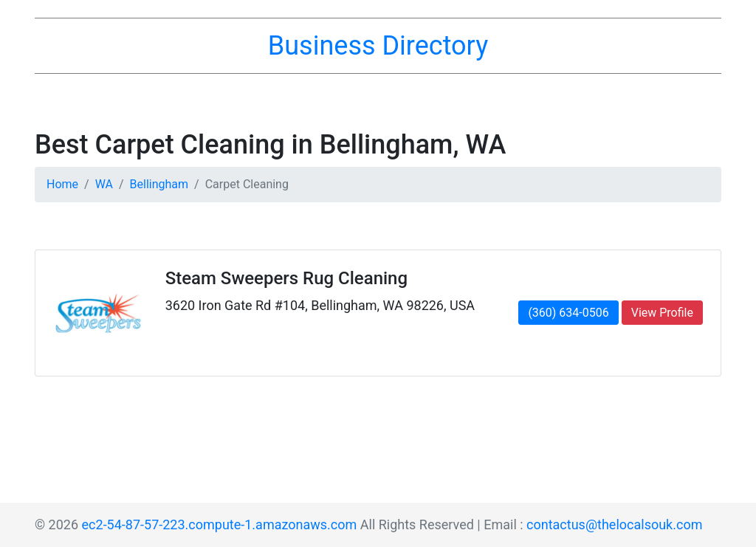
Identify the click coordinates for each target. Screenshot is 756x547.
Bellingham (159, 184)
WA (104, 184)
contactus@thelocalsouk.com (614, 524)
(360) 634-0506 (568, 313)
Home (62, 184)
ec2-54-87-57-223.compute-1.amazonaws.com (220, 524)
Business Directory (378, 46)
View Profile (662, 313)
